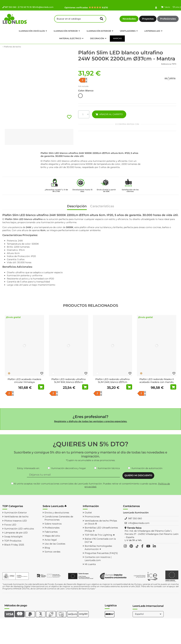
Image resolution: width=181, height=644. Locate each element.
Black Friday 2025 (14, 545)
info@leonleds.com (43, 7)
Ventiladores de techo (16, 517)
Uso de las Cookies (55, 544)
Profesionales (168, 19)
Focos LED (10, 525)
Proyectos (148, 19)
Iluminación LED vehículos (19, 529)
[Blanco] (53, 373)
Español (148, 614)
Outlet (88, 513)
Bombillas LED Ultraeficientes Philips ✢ (101, 529)
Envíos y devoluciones (57, 513)
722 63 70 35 (25, 7)
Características (102, 206)
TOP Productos (13, 541)
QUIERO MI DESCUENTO (138, 475)
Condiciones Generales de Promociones (59, 518)
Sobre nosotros (53, 524)
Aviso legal (51, 540)
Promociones (92, 517)
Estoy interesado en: (28, 468)
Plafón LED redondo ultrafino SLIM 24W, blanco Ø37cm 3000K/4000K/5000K (112, 382)
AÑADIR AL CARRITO (109, 114)
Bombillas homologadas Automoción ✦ (98, 548)
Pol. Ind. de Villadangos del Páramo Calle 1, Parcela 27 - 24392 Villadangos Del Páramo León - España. (152, 534)
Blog (47, 548)
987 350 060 (9, 7)
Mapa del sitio (52, 536)
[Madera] (9, 373)
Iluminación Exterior (16, 513)
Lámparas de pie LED (16, 533)
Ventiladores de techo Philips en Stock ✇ (101, 522)
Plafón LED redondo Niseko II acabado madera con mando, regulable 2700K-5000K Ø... (157, 382)
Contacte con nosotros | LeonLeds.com (98, 559)
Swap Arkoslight (13, 537)
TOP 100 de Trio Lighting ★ (100, 535)
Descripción (77, 206)
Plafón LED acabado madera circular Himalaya (24, 381)
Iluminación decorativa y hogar (69, 468)
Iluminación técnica (109, 468)
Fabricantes (51, 532)
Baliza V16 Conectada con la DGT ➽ (100, 540)
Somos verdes (52, 552)
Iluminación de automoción (147, 468)
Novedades (129, 19)
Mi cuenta (90, 564)
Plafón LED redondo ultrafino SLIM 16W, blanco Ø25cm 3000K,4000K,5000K (69, 382)
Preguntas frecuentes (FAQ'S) (101, 553)
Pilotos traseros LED (16, 521)
